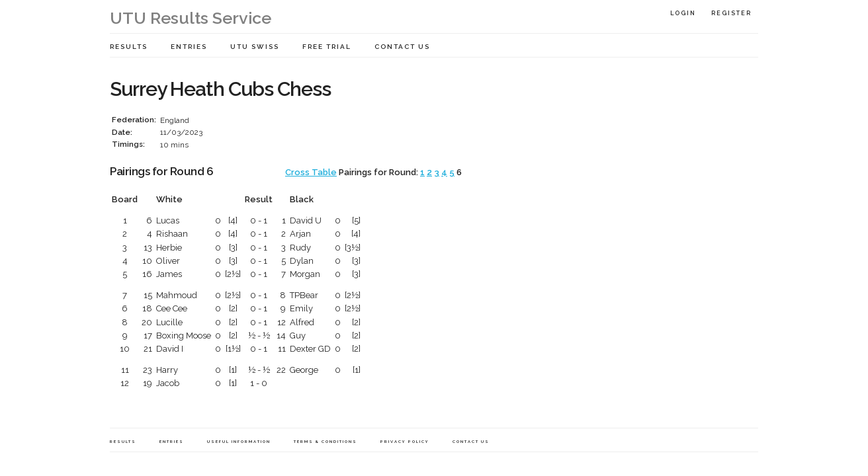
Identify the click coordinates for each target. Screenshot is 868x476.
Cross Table (311, 172)
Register (731, 13)
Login (683, 13)
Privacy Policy (405, 441)
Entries (189, 47)
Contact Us (402, 47)
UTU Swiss (255, 47)
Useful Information (239, 441)
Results (129, 47)
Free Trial (327, 47)
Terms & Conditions (325, 441)
